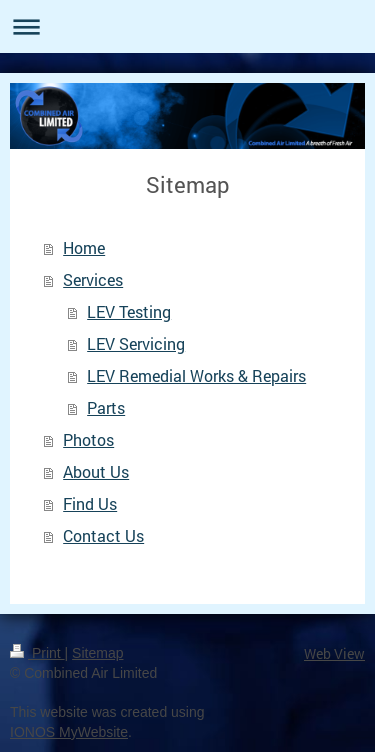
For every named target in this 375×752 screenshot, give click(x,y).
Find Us (90, 503)
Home (84, 247)
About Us (96, 471)
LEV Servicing (136, 343)
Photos (88, 439)
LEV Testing (129, 311)
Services (93, 279)
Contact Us (103, 535)
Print (37, 653)
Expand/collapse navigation (187, 26)
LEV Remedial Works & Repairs (196, 375)
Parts (106, 407)
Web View (334, 653)
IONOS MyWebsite (69, 732)
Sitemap (97, 653)
